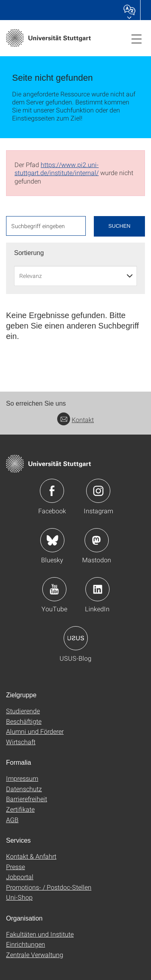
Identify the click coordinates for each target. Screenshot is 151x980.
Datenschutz (24, 789)
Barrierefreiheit (27, 799)
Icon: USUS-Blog (76, 638)
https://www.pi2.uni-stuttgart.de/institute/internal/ (57, 169)
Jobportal (20, 877)
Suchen (119, 226)
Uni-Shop (19, 897)
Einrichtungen (26, 944)
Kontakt (75, 420)
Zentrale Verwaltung (35, 954)
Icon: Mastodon (97, 540)
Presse (16, 867)
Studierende (23, 711)
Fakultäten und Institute (40, 934)
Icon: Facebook (52, 491)
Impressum (22, 778)
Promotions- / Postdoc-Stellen (49, 887)
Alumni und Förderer (35, 731)
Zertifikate (20, 809)
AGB (12, 820)
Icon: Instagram (98, 491)
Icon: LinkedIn (97, 589)
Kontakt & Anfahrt (31, 856)
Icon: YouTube (54, 589)
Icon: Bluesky (52, 540)
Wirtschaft (21, 742)
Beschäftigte (24, 721)
